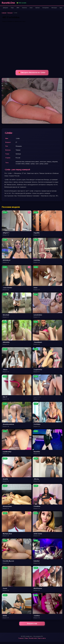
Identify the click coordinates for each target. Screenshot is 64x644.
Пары (12, 8)
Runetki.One (8, 3)
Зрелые (37, 8)
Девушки (5, 8)
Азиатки (24, 8)
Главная (4, 13)
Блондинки (46, 8)
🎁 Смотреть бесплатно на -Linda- (32, 72)
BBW (18, 8)
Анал (31, 8)
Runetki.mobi (33, 638)
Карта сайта (42, 638)
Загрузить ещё (32, 624)
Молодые (54, 8)
